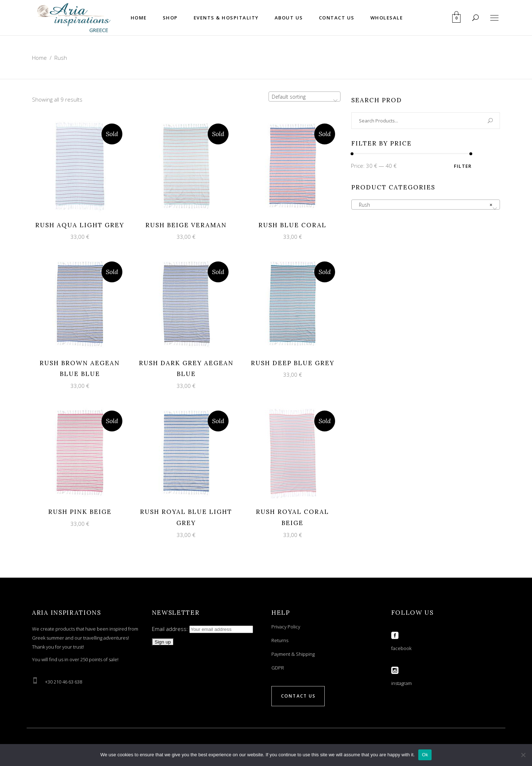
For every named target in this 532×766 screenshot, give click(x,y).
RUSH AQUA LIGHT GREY (80, 225)
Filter (463, 166)
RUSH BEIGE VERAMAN (186, 225)
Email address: (202, 629)
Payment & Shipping (293, 654)
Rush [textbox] (423, 205)
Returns (280, 640)
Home (39, 58)
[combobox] (305, 97)
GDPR (278, 668)
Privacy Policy (286, 627)
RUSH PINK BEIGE (80, 512)
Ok (425, 755)
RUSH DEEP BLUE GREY (293, 363)
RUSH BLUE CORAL (292, 225)
